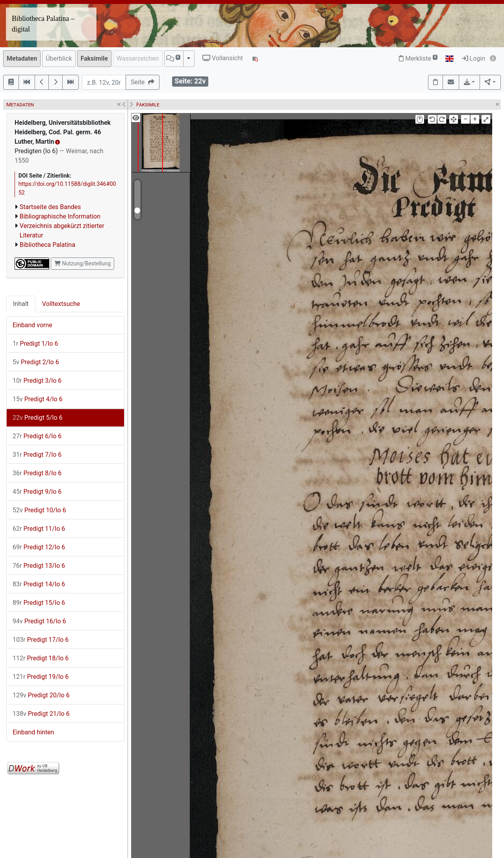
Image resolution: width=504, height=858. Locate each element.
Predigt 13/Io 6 (39, 566)
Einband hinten (33, 732)
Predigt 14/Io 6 (39, 584)
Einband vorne (32, 325)
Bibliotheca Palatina (47, 245)
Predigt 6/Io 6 (37, 436)
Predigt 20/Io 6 (41, 695)
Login (473, 58)
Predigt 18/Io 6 (41, 658)
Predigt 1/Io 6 (35, 344)
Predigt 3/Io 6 (37, 381)
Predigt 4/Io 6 (38, 399)
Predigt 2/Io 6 (36, 362)
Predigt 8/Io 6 (37, 473)
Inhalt (21, 304)
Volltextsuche (61, 304)
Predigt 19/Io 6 (41, 677)
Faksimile (94, 58)
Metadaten (22, 58)
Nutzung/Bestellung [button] (82, 263)
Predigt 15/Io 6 (39, 603)
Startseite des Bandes (50, 207)
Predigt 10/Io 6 (39, 510)
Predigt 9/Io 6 (37, 492)
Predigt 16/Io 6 (39, 621)
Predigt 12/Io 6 (39, 547)
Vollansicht (223, 58)
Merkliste (418, 58)
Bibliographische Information (60, 216)
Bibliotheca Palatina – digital (43, 24)
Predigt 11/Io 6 (39, 529)
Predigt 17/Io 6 (41, 640)
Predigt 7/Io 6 (37, 455)
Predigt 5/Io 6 (38, 418)
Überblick (59, 58)
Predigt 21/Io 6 (41, 714)
